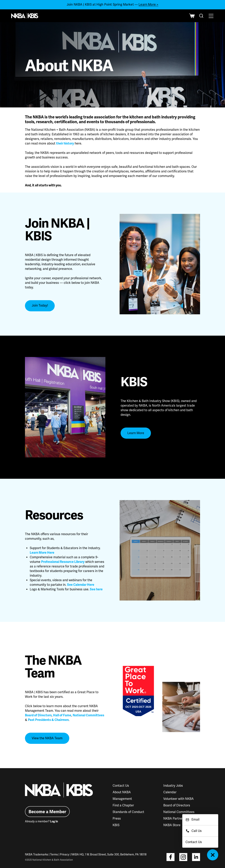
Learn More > (148, 5)
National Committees (88, 715)
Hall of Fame (62, 715)
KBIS (116, 825)
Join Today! (40, 306)
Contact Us (121, 786)
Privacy (65, 855)
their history (65, 144)
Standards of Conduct (128, 812)
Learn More (136, 433)
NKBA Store (172, 825)
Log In (54, 821)
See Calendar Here (81, 585)
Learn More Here (42, 553)
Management (122, 799)
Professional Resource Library (63, 562)
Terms (54, 855)
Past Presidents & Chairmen (48, 720)
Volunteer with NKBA (178, 799)
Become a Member (47, 812)
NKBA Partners (174, 819)
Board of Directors (38, 715)
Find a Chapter (123, 805)
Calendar (170, 792)
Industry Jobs (173, 786)
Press (117, 819)
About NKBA (122, 792)
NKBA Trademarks (37, 855)
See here (96, 589)
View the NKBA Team (47, 738)
